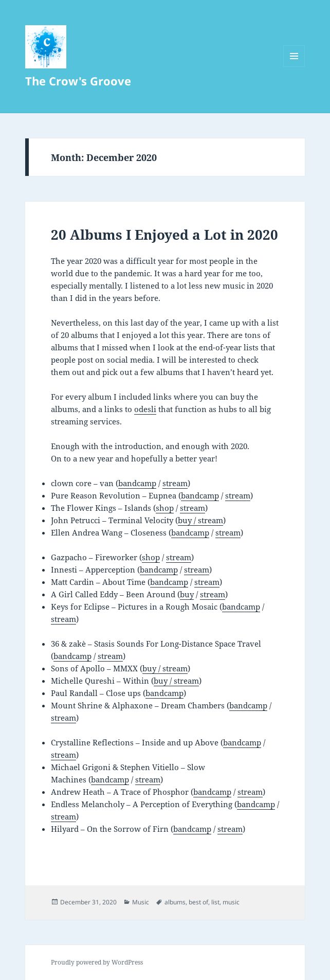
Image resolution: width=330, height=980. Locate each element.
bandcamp (137, 483)
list (215, 902)
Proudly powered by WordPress (97, 962)
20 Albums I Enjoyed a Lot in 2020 (164, 235)
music (231, 902)
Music (141, 902)
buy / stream (200, 520)
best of (198, 902)
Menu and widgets (294, 67)
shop (165, 508)
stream (175, 483)
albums (175, 902)
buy (187, 594)
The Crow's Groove (78, 81)
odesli (145, 409)
